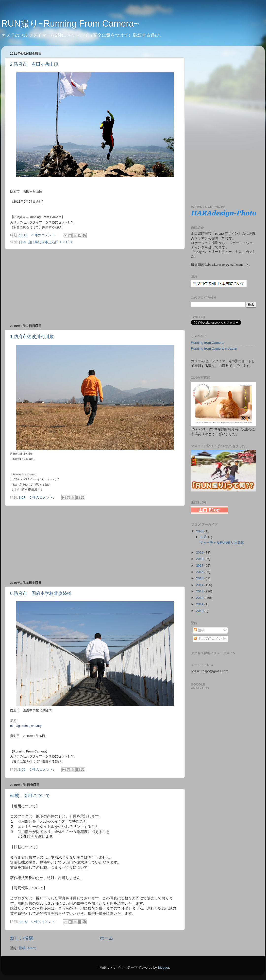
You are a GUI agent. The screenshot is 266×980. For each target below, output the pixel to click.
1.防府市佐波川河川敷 (32, 337)
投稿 (199, 630)
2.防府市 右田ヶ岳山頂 (34, 64)
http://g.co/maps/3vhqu (26, 726)
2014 (200, 585)
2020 (200, 531)
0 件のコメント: (44, 235)
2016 (200, 572)
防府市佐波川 (31, 489)
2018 (200, 559)
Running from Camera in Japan (214, 349)
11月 (204, 537)
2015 (200, 578)
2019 (200, 552)
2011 (200, 604)
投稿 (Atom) (28, 948)
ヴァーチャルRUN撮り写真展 (222, 543)
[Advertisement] (95, 286)
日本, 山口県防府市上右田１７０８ (46, 242)
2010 (200, 611)
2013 (200, 591)
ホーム (107, 938)
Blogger (163, 968)
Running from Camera (207, 343)
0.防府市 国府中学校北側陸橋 (41, 593)
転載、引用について (30, 796)
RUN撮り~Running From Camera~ (70, 24)
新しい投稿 (22, 938)
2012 (200, 598)
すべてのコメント (210, 639)
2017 (200, 565)
